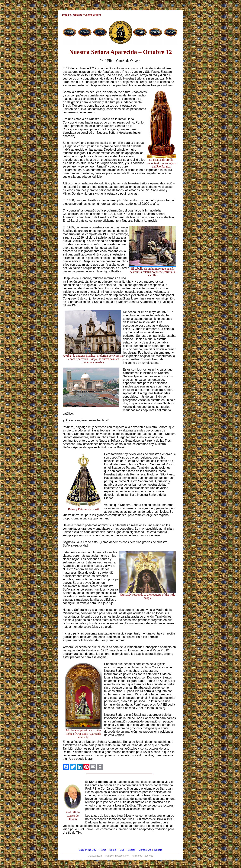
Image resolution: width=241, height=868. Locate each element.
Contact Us (145, 850)
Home (103, 850)
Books (113, 850)
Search (132, 850)
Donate (158, 850)
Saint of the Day (87, 850)
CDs (122, 850)
